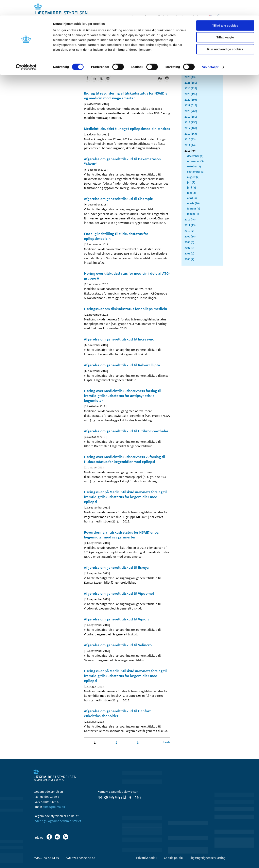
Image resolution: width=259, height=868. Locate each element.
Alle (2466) (191, 64)
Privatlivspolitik (147, 858)
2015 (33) (190, 139)
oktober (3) (194, 166)
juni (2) (192, 187)
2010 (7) (189, 231)
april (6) (192, 198)
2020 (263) (191, 111)
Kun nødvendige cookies (225, 34)
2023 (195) (191, 94)
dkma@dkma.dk (54, 807)
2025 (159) (191, 83)
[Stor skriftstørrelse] (160, 78)
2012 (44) (190, 219)
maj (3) (192, 193)
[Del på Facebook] (87, 78)
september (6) (196, 172)
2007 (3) (189, 248)
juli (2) (191, 182)
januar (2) (193, 214)
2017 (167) (191, 128)
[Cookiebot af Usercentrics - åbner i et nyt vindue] (26, 52)
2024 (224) (191, 88)
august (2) (193, 177)
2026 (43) (190, 77)
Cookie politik (173, 858)
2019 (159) (191, 117)
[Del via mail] (108, 78)
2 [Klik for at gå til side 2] (116, 742)
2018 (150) (191, 122)
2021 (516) (191, 105)
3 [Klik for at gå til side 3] (138, 742)
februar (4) (194, 208)
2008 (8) (189, 242)
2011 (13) (190, 225)
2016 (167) (191, 134)
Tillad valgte (225, 22)
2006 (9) (189, 253)
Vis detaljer (210, 52)
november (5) (195, 161)
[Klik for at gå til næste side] (167, 742)
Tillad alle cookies (225, 10)
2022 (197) (191, 100)
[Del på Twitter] (101, 78)
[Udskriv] (167, 78)
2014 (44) (190, 145)
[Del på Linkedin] (94, 78)
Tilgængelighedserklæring (207, 858)
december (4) (195, 156)
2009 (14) (190, 236)
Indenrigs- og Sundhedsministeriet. (58, 821)
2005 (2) (189, 259)
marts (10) (193, 203)
